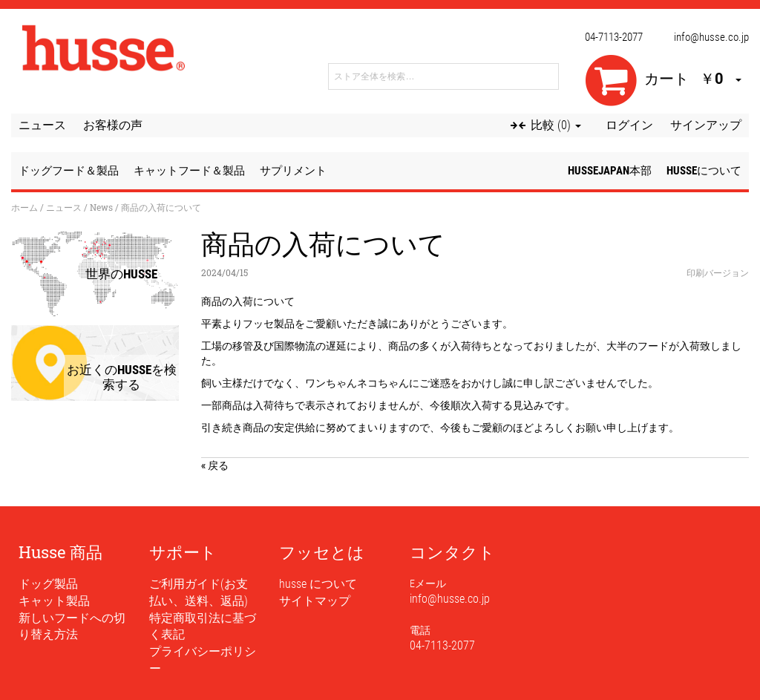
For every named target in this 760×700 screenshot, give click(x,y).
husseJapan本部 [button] (610, 171)
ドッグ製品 (48, 584)
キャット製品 (54, 601)
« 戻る (215, 465)
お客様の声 (113, 125)
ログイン (629, 125)
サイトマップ (315, 601)
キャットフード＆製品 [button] (189, 171)
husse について (318, 584)
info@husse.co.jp (711, 37)
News (101, 207)
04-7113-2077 (614, 37)
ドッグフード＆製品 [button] (69, 171)
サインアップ (706, 125)
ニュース (42, 125)
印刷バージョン (718, 272)
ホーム (24, 207)
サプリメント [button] (293, 171)
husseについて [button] (704, 171)
